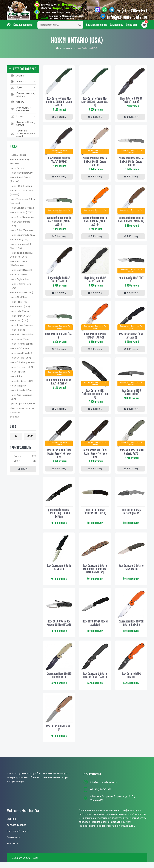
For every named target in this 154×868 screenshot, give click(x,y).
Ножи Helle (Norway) (21, 314)
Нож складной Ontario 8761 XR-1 (59, 571)
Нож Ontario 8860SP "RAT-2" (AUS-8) (59, 282)
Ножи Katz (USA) (19, 323)
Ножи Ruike (16, 379)
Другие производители (22, 406)
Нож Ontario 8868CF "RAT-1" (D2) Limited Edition (59, 517)
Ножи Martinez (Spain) (22, 346)
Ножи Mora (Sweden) (21, 355)
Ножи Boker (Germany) (22, 233)
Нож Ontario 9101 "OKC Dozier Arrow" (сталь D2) (95, 457)
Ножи (66, 51)
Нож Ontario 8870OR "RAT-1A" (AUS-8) (95, 339)
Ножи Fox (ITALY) (19, 304)
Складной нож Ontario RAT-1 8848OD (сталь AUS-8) (59, 224)
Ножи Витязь (17, 171)
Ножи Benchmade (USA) (23, 237)
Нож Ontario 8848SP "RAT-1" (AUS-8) (59, 162)
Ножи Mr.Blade (17, 332)
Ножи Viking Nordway (21, 175)
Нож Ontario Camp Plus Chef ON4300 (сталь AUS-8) (95, 104)
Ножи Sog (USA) (18, 388)
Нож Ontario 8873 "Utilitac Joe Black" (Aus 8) (95, 397)
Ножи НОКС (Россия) (21, 188)
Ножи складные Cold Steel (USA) (21, 249)
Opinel (17, 463)
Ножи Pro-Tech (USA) (21, 369)
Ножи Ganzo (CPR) (20, 309)
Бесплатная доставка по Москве (59, 153)
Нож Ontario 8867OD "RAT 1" (59, 339)
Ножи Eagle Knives (20, 282)
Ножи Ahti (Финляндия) (22, 220)
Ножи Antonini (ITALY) (22, 215)
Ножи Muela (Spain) (20, 342)
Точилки (14, 419)
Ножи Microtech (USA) (22, 337)
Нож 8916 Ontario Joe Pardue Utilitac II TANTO (59, 627)
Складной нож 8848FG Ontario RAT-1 (131, 455)
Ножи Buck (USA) (19, 242)
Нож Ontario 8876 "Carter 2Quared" (131, 515)
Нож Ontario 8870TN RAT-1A (59, 733)
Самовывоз (117, 27)
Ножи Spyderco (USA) (21, 383)
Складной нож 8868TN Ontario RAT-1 (59, 680)
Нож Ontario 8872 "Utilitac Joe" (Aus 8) (95, 515)
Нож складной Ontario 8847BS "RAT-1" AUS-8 (95, 680)
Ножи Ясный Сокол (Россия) (20, 182)
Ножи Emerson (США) (21, 295)
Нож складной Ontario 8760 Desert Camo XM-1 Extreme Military (95, 573)
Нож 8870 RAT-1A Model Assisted (95, 627)
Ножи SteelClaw (18, 300)
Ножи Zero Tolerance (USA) (21, 399)
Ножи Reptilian (18, 374)
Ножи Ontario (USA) (20, 360)
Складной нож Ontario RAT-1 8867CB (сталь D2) (131, 222)
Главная (11, 825)
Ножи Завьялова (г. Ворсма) (20, 164)
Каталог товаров (23, 27)
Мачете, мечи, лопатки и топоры (22, 413)
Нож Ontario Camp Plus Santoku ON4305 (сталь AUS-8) (59, 104)
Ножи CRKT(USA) (19, 277)
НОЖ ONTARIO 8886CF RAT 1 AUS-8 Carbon (59, 385)
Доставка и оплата (97, 27)
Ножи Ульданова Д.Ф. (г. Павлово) (23, 204)
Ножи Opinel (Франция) (22, 365)
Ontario (18, 459)
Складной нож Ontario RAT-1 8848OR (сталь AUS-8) (95, 224)
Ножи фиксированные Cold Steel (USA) (22, 257)
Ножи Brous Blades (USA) (20, 226)
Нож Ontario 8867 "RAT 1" (131, 282)
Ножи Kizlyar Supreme (21, 328)
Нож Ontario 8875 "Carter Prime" (131, 395)
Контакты (131, 27)
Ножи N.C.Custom (19, 351)
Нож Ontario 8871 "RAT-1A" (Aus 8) (131, 339)
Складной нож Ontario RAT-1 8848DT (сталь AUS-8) (95, 164)
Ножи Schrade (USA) (21, 393)
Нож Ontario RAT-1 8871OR (131, 680)
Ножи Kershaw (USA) (21, 318)
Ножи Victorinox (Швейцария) (18, 266)
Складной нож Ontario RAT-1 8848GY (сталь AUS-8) (131, 164)
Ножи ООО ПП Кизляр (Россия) (22, 195)
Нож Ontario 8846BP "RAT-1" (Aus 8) (131, 102)
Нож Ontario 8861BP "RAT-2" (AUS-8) (95, 282)
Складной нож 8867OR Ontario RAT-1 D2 (131, 627)
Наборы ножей (18, 157)
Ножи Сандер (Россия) (22, 210)
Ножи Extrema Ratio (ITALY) (21, 288)
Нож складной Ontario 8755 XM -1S (131, 571)
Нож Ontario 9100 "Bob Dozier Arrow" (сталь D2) (59, 457)
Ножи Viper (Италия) (21, 272)
